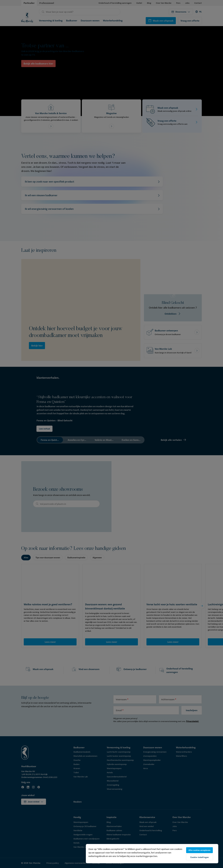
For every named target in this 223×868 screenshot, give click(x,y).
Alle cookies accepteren (199, 850)
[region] (152, 854)
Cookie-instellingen (200, 857)
